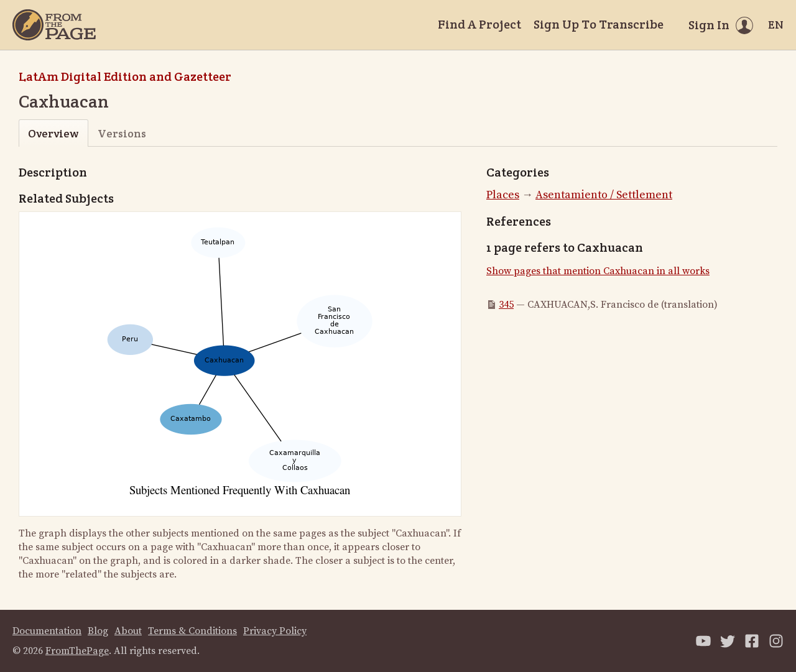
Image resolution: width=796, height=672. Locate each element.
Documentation (47, 631)
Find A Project (479, 24)
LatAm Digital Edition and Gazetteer (125, 76)
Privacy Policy (275, 631)
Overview (53, 133)
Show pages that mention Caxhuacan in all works (598, 271)
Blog (98, 631)
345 (506, 305)
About (128, 631)
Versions (122, 133)
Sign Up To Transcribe (599, 24)
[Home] (54, 25)
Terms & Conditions (192, 631)
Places (503, 195)
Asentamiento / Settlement (604, 195)
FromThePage (77, 651)
